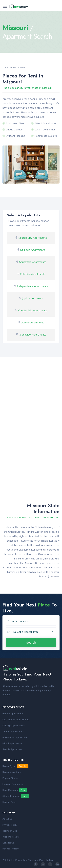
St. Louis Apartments (33, 250)
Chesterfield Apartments (33, 310)
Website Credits (11, 837)
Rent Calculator (15, 790)
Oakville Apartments (33, 323)
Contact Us (8, 843)
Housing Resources (13, 784)
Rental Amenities (12, 772)
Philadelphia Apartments (16, 737)
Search (31, 642)
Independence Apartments (33, 286)
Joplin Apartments (33, 298)
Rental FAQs (9, 802)
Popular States (10, 778)
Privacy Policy (10, 825)
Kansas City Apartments (33, 238)
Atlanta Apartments (13, 731)
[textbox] (35, 632)
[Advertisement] (31, 401)
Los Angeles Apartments (16, 720)
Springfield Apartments (33, 262)
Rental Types (15, 766)
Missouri (22, 67)
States (13, 67)
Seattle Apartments (13, 749)
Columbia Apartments (33, 274)
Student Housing (16, 796)
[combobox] (33, 632)
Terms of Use (10, 831)
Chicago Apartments (14, 725)
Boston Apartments (13, 714)
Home (5, 67)
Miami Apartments (12, 743)
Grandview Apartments (33, 335)
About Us (7, 819)
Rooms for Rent (11, 849)
